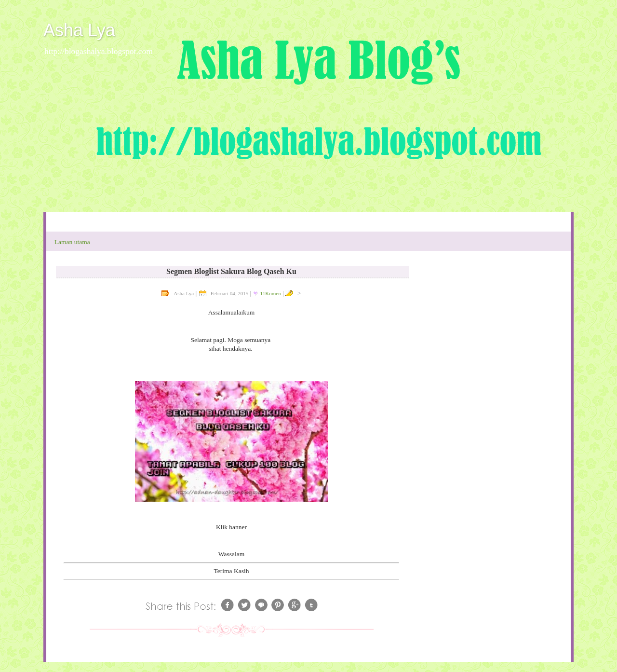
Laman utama (72, 242)
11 (271, 293)
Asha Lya (79, 30)
